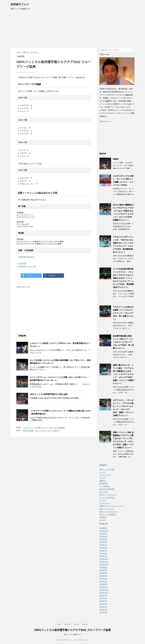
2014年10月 (104, 593)
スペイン (103, 472)
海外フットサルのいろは (108, 512)
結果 (34, 267)
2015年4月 (103, 579)
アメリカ (103, 500)
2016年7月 (103, 539)
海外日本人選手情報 (107, 489)
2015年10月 (104, 565)
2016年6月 (103, 542)
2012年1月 (103, 612)
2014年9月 (103, 595)
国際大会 (103, 481)
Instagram (85, 624)
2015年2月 (103, 581)
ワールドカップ (105, 475)
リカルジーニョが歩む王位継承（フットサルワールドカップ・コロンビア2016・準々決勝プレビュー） (123, 313)
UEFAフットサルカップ (108, 495)
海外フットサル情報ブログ (72, 635)
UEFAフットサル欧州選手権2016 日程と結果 (49, 394)
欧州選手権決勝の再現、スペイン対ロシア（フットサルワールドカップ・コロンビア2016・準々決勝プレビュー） (123, 342)
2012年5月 (103, 601)
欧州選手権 (22, 263)
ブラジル (103, 478)
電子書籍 (103, 517)
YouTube (76, 624)
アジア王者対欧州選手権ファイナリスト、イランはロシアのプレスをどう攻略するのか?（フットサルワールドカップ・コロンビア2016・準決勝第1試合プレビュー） (123, 278)
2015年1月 (103, 584)
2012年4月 (103, 604)
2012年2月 (103, 610)
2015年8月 (103, 570)
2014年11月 (104, 590)
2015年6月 (103, 573)
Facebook (67, 624)
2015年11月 (104, 562)
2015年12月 (104, 559)
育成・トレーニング (107, 509)
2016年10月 (104, 531)
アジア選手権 (104, 486)
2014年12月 (104, 587)
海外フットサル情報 (107, 469)
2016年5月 (103, 545)
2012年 (29, 267)
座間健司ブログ (20, 5)
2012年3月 (103, 607)
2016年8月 (103, 536)
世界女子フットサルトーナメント (112, 506)
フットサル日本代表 (107, 498)
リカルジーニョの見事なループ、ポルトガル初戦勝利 (44, 428)
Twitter (59, 624)
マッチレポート (105, 503)
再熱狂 (116, 159)
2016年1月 (103, 556)
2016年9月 (103, 534)
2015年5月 (103, 576)
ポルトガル (103, 492)
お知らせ (103, 520)
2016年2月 (103, 553)
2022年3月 (103, 528)
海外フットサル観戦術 (108, 514)
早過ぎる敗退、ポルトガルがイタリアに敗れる (41, 431)
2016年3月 (103, 550)
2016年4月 (103, 548)
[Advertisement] (72, 30)
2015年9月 (103, 567)
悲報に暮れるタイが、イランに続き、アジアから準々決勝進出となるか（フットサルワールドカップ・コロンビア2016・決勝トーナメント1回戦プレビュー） (124, 374)
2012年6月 (103, 598)
